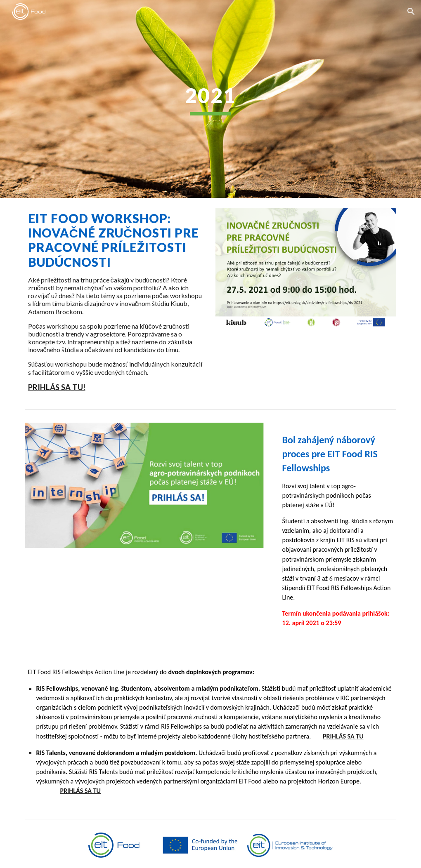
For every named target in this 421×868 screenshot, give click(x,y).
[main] (211, 99)
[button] (411, 12)
